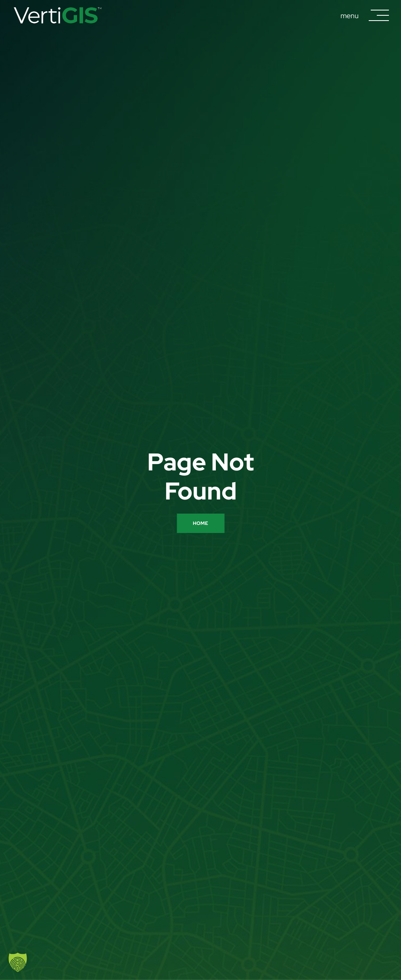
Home (200, 523)
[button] (18, 962)
